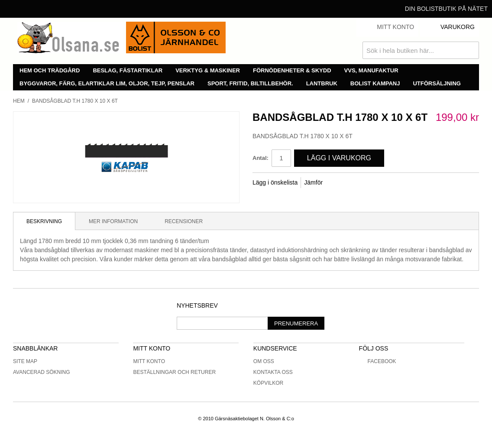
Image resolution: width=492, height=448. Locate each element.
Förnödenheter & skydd (292, 70)
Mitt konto (149, 361)
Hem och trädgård (50, 70)
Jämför (313, 182)
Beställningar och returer (174, 372)
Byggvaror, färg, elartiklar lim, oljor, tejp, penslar (107, 83)
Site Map (25, 361)
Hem (19, 101)
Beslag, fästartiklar (128, 70)
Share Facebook (341, 183)
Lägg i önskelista (275, 182)
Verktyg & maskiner (208, 70)
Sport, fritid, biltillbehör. (250, 83)
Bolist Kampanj (375, 83)
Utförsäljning (437, 83)
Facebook (378, 361)
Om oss (264, 361)
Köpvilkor (268, 383)
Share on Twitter (358, 183)
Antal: (261, 158)
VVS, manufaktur (371, 70)
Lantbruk (322, 83)
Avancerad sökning (42, 372)
